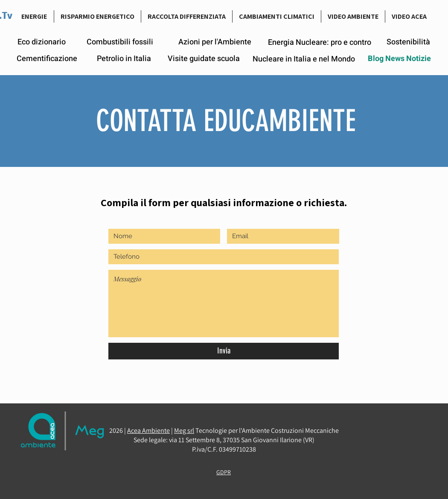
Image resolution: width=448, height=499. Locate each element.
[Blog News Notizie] (399, 59)
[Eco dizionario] (41, 42)
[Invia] (224, 351)
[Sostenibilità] (408, 42)
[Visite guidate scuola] (204, 59)
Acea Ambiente (148, 430)
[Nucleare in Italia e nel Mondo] (304, 59)
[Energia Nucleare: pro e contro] (319, 42)
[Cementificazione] (47, 59)
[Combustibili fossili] (120, 42)
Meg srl (184, 430)
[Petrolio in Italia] (124, 59)
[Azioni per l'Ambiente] (215, 42)
